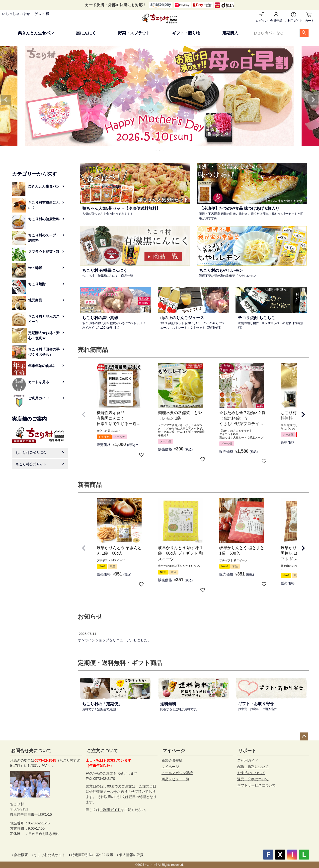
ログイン (262, 21)
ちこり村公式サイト (31, 464)
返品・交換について (253, 779)
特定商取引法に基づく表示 (92, 855)
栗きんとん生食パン (36, 33)
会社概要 (21, 855)
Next (313, 100)
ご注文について (102, 751)
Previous (6, 100)
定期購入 (230, 33)
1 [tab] (156, 150)
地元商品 (35, 300)
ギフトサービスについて (256, 785)
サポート (247, 751)
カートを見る (310, 21)
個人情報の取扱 (131, 855)
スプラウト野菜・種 (44, 252)
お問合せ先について (31, 751)
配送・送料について (253, 767)
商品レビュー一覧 (175, 779)
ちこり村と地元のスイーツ (44, 319)
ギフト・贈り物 (186, 33)
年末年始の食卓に (42, 366)
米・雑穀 (35, 268)
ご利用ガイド (294, 21)
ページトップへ (304, 736)
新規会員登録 (172, 760)
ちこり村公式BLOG (31, 453)
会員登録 (276, 21)
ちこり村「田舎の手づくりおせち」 (44, 352)
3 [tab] (163, 150)
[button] (84, 415)
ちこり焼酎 (37, 284)
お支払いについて (251, 773)
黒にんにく (86, 33)
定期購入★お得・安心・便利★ (44, 335)
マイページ (174, 751)
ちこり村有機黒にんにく (44, 205)
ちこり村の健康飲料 (44, 219)
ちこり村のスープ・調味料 (44, 238)
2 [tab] (160, 150)
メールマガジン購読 (177, 773)
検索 (304, 33)
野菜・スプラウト (134, 33)
